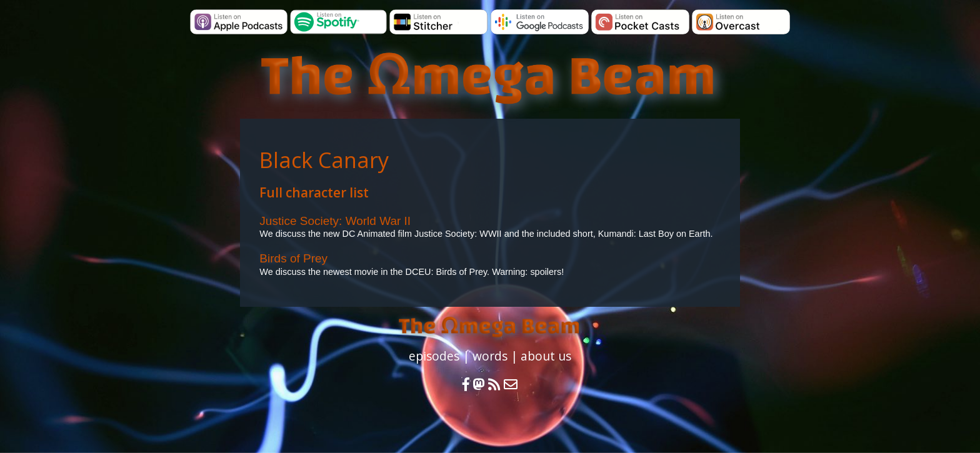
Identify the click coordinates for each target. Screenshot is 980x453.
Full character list (314, 192)
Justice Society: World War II (335, 221)
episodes (434, 356)
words (490, 356)
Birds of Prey (293, 258)
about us (546, 356)
